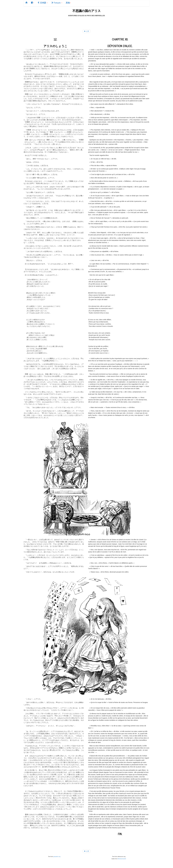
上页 (86, 31)
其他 (68, 3)
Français (57, 3)
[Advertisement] (86, 22)
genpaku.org (57, 857)
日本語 (43, 3)
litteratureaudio (122, 859)
